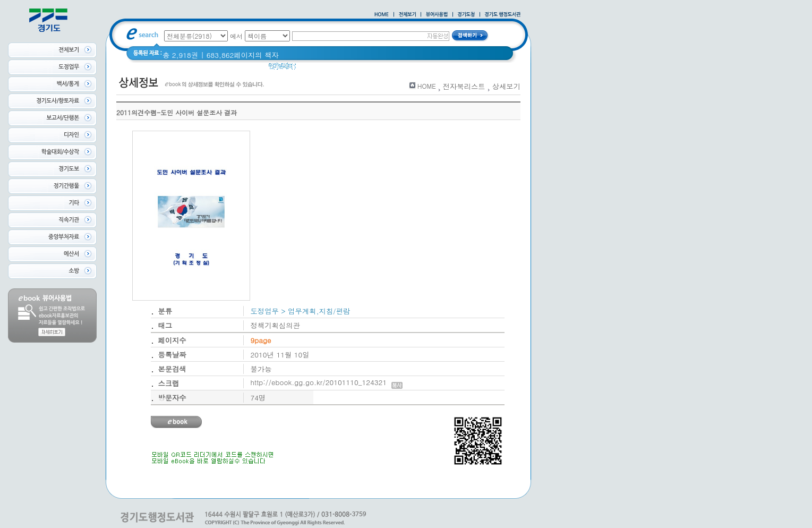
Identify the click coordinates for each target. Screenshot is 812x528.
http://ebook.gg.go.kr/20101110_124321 (327, 382)
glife (310, 69)
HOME (427, 86)
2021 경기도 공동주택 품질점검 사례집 (387, 69)
